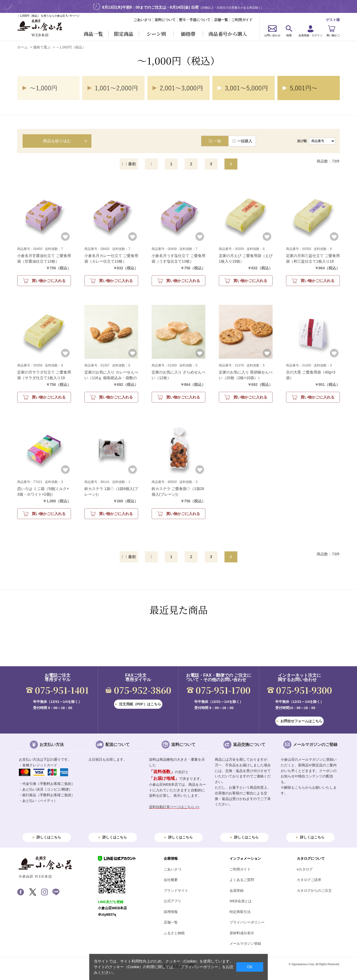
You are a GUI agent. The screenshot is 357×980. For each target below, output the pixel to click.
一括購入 (245, 141)
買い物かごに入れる (49, 281)
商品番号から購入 (228, 34)
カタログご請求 (309, 880)
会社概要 (171, 880)
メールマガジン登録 (245, 944)
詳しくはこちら (49, 837)
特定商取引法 (240, 912)
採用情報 (171, 912)
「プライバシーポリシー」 (199, 967)
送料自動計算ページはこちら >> (174, 807)
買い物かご (333, 35)
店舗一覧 (221, 20)
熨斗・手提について (195, 20)
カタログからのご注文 (314, 891)
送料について (165, 20)
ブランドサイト (176, 891)
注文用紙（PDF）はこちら (140, 704)
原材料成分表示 (242, 933)
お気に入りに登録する (65, 237)
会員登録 (237, 891)
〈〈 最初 (128, 164)
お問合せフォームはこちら (301, 721)
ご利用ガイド (242, 20)
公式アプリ (172, 901)
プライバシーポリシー (247, 922)
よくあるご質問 (242, 880)
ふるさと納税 (174, 933)
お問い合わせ (272, 35)
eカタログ (305, 869)
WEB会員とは (241, 901)
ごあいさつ (142, 20)
